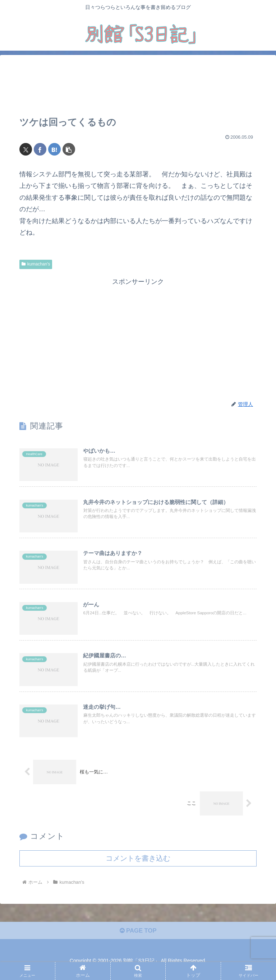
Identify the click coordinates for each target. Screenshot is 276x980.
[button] (69, 149)
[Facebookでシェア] (40, 149)
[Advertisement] (138, 86)
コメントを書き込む (138, 865)
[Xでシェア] (26, 149)
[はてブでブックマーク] (54, 149)
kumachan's (36, 264)
